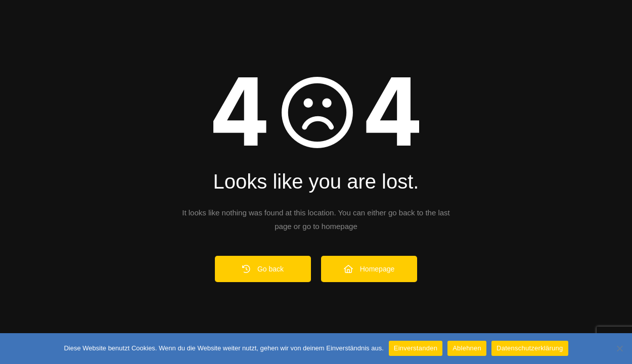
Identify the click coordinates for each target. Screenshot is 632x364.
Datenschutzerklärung (530, 348)
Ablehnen (467, 348)
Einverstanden (416, 348)
